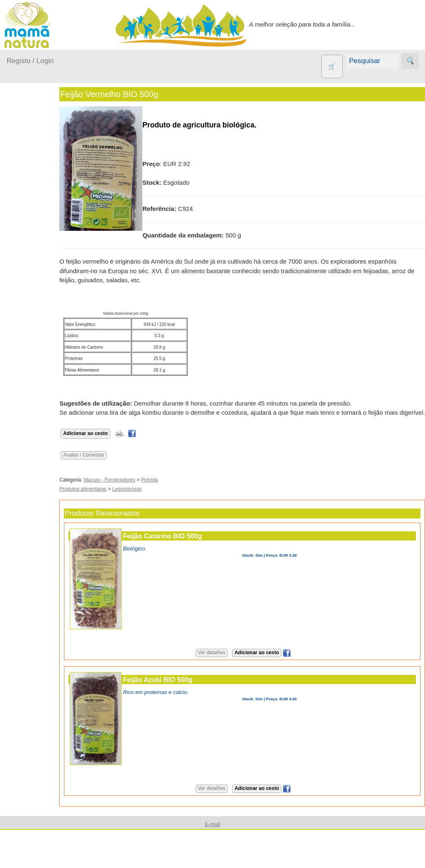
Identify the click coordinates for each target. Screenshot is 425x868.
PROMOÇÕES (47, 429)
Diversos (39, 479)
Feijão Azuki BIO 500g (181, 689)
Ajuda (15, 740)
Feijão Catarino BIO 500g (186, 545)
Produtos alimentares (106, 499)
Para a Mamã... (38, 233)
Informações (24, 519)
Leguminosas (150, 499)
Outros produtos (29, 270)
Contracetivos (46, 320)
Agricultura (42, 293)
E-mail (35, 764)
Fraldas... (30, 201)
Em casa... (31, 185)
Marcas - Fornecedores (133, 489)
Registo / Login (30, 61)
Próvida (173, 489)
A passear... (33, 169)
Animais (38, 307)
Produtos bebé (27, 148)
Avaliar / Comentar (107, 464)
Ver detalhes (223, 662)
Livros (35, 393)
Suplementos (45, 443)
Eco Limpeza (45, 334)
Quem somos (45, 542)
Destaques (22, 829)
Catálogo (39, 556)
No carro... (31, 216)
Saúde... (28, 248)
